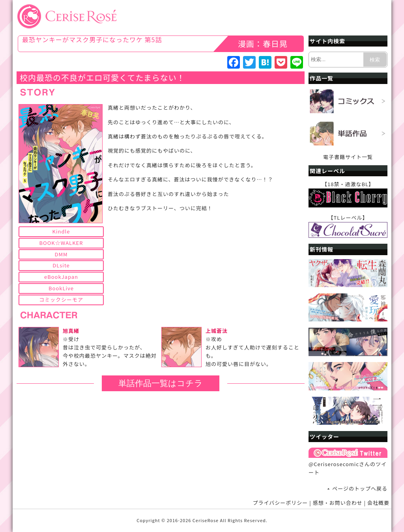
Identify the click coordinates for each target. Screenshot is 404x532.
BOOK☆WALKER (61, 243)
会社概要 (378, 503)
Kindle (61, 231)
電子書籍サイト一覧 (348, 157)
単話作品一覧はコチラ (161, 383)
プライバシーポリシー (281, 503)
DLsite (61, 265)
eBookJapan (61, 277)
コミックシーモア (61, 300)
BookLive (61, 288)
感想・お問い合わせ (338, 503)
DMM (61, 254)
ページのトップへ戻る (360, 488)
